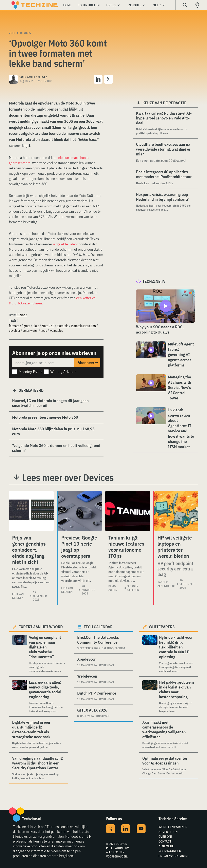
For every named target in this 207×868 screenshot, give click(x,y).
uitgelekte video (65, 244)
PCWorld (21, 315)
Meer (157, 5)
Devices (25, 33)
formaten (15, 326)
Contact (165, 841)
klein (36, 326)
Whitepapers (162, 627)
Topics (111, 5)
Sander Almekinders (166, 584)
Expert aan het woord (41, 627)
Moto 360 (48, 326)
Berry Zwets (113, 588)
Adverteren (168, 832)
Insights (134, 5)
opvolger (15, 331)
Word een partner (173, 827)
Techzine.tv (154, 281)
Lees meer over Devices (68, 477)
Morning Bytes (30, 372)
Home (67, 5)
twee (44, 331)
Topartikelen (89, 5)
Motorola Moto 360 (83, 326)
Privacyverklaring (174, 856)
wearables (56, 331)
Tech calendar (98, 627)
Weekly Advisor (63, 372)
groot (27, 326)
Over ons (166, 836)
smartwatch (30, 331)
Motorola (63, 326)
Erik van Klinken (18, 596)
